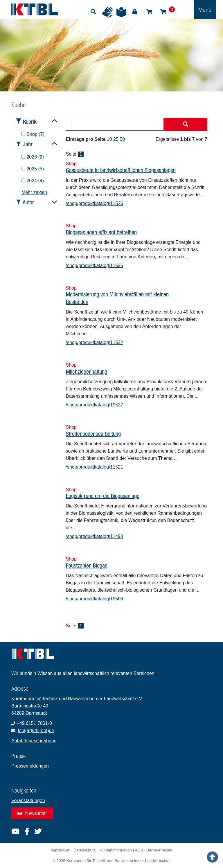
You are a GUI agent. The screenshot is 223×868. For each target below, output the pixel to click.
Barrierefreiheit (159, 850)
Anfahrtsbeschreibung (34, 741)
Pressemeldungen (30, 766)
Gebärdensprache (107, 12)
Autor (28, 202)
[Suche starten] (186, 125)
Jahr (28, 144)
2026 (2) (33, 157)
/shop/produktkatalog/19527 (95, 405)
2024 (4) (33, 181)
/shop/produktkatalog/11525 (95, 265)
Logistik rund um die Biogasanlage (103, 496)
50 (122, 139)
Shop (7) (33, 134)
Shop (149, 12)
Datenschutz (84, 850)
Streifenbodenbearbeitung (93, 434)
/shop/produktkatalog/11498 (95, 536)
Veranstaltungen (28, 801)
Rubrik (30, 121)
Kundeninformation (115, 850)
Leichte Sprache (121, 12)
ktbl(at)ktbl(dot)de (36, 731)
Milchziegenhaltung (87, 371)
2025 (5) (33, 169)
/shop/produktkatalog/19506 (95, 599)
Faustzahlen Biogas (87, 565)
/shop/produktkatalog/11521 (95, 467)
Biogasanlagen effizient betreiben (101, 232)
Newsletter (32, 813)
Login (135, 12)
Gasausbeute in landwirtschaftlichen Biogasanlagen (121, 170)
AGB (139, 850)
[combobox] (115, 124)
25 (116, 139)
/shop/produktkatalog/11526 (95, 203)
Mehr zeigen (34, 192)
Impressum (61, 850)
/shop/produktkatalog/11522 (95, 342)
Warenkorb (163, 12)
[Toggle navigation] (205, 10)
